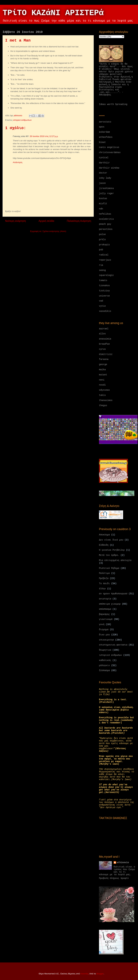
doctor (103, 173)
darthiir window (109, 168)
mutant (103, 375)
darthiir (104, 163)
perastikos (106, 229)
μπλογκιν (104, 665)
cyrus (102, 349)
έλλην (102, 589)
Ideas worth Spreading (113, 104)
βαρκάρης (104, 614)
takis (102, 395)
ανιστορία (105, 599)
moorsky (84, 974)
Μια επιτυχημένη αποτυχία (115, 560)
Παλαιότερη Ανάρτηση (79, 221)
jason (102, 183)
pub (101, 250)
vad (101, 301)
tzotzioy (104, 291)
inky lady (105, 178)
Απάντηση (18, 162)
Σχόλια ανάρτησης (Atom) (54, 231)
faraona (104, 359)
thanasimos (106, 400)
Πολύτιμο (104, 573)
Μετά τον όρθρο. (109, 555)
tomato (103, 280)
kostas (103, 198)
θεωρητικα (105, 650)
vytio (102, 306)
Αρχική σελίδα (46, 221)
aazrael (104, 329)
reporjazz (105, 260)
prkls (102, 240)
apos (102, 127)
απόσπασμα (105, 609)
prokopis (104, 245)
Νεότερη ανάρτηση (15, 221)
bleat (102, 142)
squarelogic (106, 275)
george (103, 364)
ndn (101, 209)
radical (104, 255)
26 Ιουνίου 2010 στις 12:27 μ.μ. (44, 136)
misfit (103, 204)
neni (102, 380)
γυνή (102, 624)
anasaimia (105, 339)
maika (102, 370)
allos (102, 334)
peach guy (105, 224)
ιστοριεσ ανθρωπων (22, 120)
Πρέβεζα (104, 578)
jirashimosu (106, 188)
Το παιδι (104, 584)
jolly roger (106, 193)
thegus (103, 405)
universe (104, 296)
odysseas (104, 390)
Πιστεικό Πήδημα (109, 568)
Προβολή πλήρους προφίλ (114, 878)
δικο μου (104, 635)
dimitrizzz (106, 354)
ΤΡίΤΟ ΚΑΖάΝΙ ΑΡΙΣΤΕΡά (53, 13)
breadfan (104, 344)
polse (102, 234)
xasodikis (105, 311)
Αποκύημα (104, 535)
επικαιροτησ (106, 640)
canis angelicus (109, 147)
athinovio (123, 862)
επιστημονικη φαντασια (113, 645)
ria (101, 265)
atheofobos (106, 137)
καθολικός (105, 660)
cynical (104, 158)
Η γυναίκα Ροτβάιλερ (112, 550)
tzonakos (104, 286)
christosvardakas (110, 152)
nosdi (102, 385)
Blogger (100, 974)
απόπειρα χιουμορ (110, 604)
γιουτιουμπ (106, 619)
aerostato (105, 122)
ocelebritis (106, 219)
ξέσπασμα (104, 670)
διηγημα (104, 630)
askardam (104, 132)
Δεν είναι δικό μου (111, 540)
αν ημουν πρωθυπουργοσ (113, 594)
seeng (102, 270)
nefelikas (105, 214)
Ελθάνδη (104, 545)
